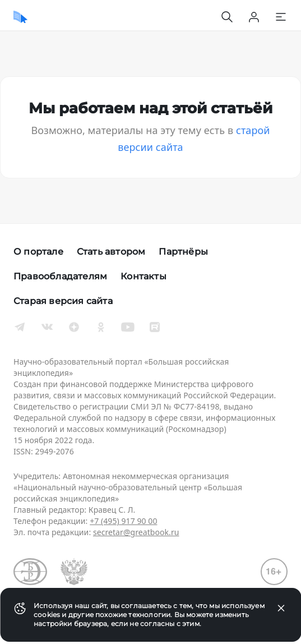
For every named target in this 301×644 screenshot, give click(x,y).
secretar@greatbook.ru (136, 532)
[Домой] (20, 17)
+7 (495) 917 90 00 (123, 521)
